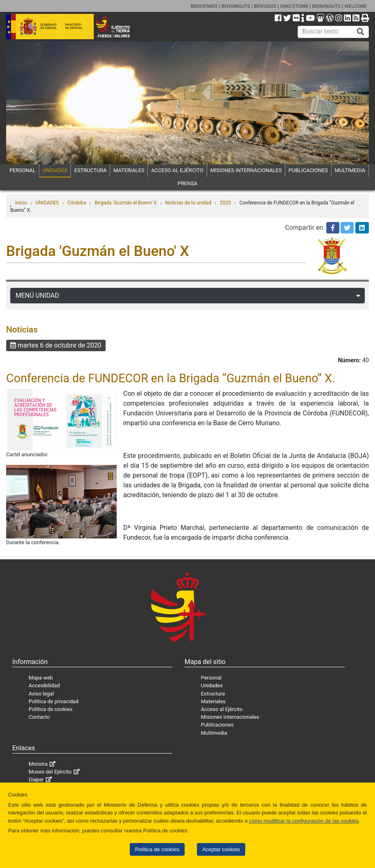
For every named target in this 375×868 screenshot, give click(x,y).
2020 (225, 203)
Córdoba (77, 203)
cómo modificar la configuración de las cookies (304, 821)
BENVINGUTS (236, 6)
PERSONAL (23, 170)
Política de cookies (157, 849)
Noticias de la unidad (188, 203)
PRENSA (187, 183)
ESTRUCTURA (90, 170)
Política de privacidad (54, 701)
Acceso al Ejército (222, 709)
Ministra (38, 764)
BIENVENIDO (204, 6)
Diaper (36, 779)
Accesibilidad (44, 685)
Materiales (213, 701)
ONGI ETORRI (294, 6)
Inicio (21, 203)
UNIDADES (55, 170)
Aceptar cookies (221, 849)
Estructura (213, 694)
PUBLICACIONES (308, 170)
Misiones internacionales (230, 717)
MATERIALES (129, 170)
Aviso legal (41, 694)
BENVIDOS (265, 6)
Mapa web (41, 678)
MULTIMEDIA (350, 170)
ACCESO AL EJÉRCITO (177, 170)
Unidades (212, 685)
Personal (211, 678)
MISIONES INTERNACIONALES (246, 170)
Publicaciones (217, 725)
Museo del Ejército (50, 772)
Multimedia (214, 733)
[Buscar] (361, 32)
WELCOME (356, 6)
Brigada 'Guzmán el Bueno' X (125, 203)
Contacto (39, 717)
